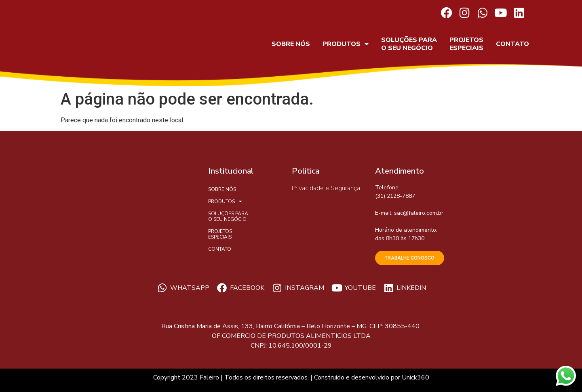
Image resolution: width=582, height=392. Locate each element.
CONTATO (512, 44)
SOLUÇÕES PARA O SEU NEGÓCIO (409, 44)
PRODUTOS (346, 44)
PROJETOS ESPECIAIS (466, 44)
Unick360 (415, 377)
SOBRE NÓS (291, 44)
